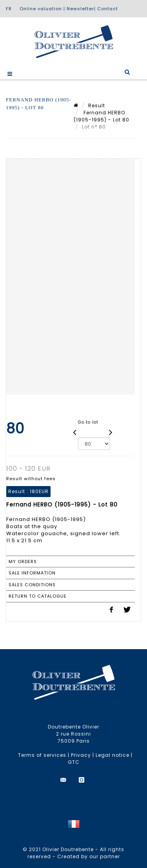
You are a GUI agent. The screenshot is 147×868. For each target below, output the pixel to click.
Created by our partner (89, 856)
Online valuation (41, 9)
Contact (108, 9)
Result (97, 106)
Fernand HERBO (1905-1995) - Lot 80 (102, 116)
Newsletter (80, 9)
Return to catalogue (38, 596)
